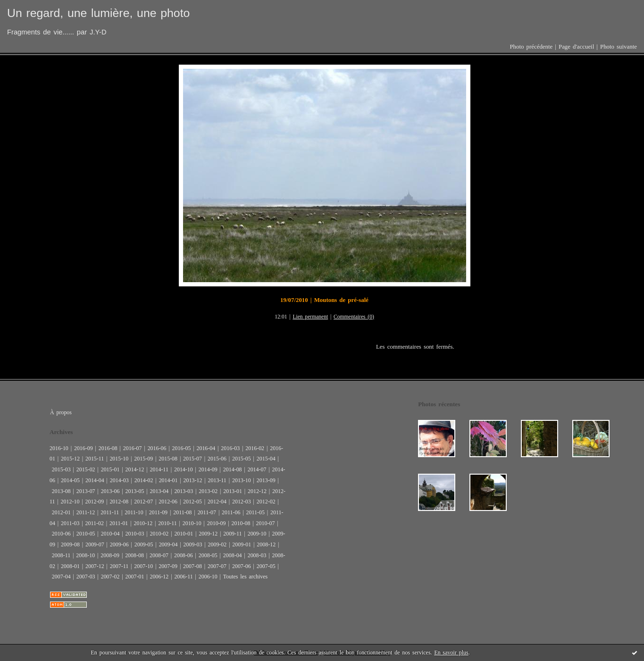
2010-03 (135, 534)
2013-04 (159, 491)
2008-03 (257, 555)
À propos (61, 412)
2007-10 (143, 566)
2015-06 (217, 459)
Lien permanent (310, 317)
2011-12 (86, 512)
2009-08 (70, 544)
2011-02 (94, 523)
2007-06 (242, 566)
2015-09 (143, 459)
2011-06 (231, 512)
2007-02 (110, 577)
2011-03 (70, 523)
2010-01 (184, 534)
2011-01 (119, 523)
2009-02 (217, 544)
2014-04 (95, 480)
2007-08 (192, 566)
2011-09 (158, 512)
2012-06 (168, 502)
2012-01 (61, 512)
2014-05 (70, 480)
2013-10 (242, 480)
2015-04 (266, 459)
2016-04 (206, 448)
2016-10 (59, 448)
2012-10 (70, 502)
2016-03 (230, 448)
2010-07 (266, 523)
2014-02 (144, 480)
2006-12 (159, 577)
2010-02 (159, 534)
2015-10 (119, 459)
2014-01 (168, 480)
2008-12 (266, 544)
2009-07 (95, 544)
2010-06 (61, 534)
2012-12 (257, 491)
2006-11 (183, 577)
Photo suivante (619, 47)
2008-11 (61, 555)
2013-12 (193, 480)
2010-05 (86, 534)
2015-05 (242, 459)
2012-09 (94, 502)
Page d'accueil (576, 47)
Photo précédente (531, 47)
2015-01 (110, 469)
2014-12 (135, 469)
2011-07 (207, 512)
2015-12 (70, 459)
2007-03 (86, 577)
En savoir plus (451, 653)
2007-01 (135, 577)
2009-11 (232, 534)
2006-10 (208, 577)
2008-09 (110, 555)
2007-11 (119, 566)
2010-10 (192, 523)
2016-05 (182, 448)
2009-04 (168, 544)
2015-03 (61, 469)
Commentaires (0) (354, 317)
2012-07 (143, 502)
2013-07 (86, 491)
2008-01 (70, 566)
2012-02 (266, 502)
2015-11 (95, 459)
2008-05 (208, 555)
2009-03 (193, 544)
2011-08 (182, 512)
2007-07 (217, 566)
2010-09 (217, 523)
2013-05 (135, 491)
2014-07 (257, 469)
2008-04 (233, 555)
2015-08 (168, 459)
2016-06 (157, 448)
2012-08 (119, 502)
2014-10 (184, 469)
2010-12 (143, 523)
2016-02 (255, 448)
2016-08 (108, 448)
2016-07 (133, 448)
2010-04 (110, 534)
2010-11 (167, 523)
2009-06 (119, 544)
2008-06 (184, 555)
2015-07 (192, 459)
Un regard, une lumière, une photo (98, 13)
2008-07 (159, 555)
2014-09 (208, 469)
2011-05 (255, 512)
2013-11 (217, 480)
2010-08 (241, 523)
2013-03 (184, 491)
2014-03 (119, 480)
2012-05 (192, 502)
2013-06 (110, 491)
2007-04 (61, 577)
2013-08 (61, 491)
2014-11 (159, 469)
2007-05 (266, 566)
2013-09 (266, 480)
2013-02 (208, 491)
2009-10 (257, 534)
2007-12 (95, 566)
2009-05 (144, 544)
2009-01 (242, 544)
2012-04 (217, 502)
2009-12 (208, 534)
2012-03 (242, 502)
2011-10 (134, 512)
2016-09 (84, 448)
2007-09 (168, 566)
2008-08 (134, 555)
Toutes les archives (245, 577)
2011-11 (110, 512)
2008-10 (85, 555)
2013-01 (233, 491)
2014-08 (233, 469)
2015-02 (86, 469)
